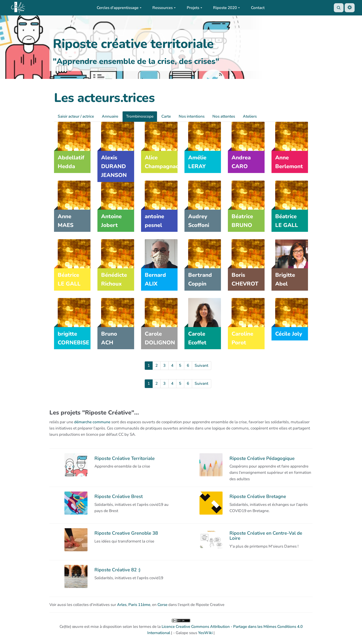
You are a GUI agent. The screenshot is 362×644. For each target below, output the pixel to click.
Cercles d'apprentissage (119, 8)
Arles (122, 605)
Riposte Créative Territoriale (125, 458)
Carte (166, 116)
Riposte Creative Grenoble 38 (126, 533)
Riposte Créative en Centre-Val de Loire (266, 536)
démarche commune (92, 422)
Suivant (201, 365)
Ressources (164, 8)
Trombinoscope (140, 116)
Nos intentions (192, 116)
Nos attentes (224, 116)
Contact (258, 8)
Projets (195, 8)
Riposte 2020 (226, 8)
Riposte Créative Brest (119, 496)
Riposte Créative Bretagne (258, 496)
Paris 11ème (139, 605)
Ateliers (250, 116)
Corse (162, 605)
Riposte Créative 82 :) (118, 570)
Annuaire (110, 116)
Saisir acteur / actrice (76, 116)
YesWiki (205, 633)
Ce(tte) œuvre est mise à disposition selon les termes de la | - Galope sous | (181, 627)
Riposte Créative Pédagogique (262, 458)
